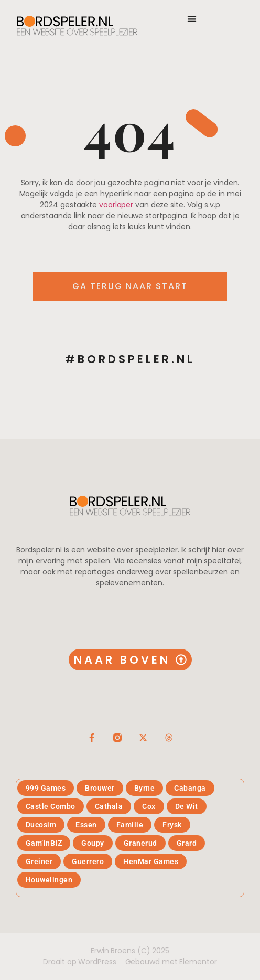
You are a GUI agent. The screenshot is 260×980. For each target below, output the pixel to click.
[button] (192, 19)
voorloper (116, 205)
